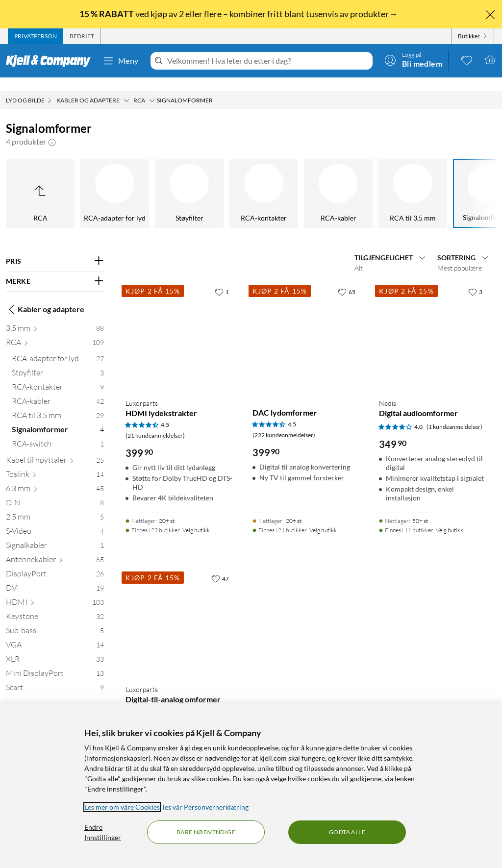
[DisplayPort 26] (55, 562)
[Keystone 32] (55, 605)
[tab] (36, 36)
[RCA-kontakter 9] (58, 375)
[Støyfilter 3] (58, 361)
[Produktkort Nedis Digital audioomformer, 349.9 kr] (433, 323)
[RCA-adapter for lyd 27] (58, 347)
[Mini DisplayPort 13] (55, 661)
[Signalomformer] (387, 180)
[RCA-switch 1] (58, 432)
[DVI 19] (55, 576)
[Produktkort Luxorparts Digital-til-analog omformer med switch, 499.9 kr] (179, 609)
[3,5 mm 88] (55, 316)
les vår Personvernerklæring (206, 807)
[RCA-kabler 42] (58, 389)
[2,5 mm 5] (55, 505)
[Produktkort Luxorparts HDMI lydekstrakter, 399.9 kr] (179, 323)
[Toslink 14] (55, 462)
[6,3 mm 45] (55, 477)
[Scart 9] (55, 676)
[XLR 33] (55, 647)
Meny (121, 61)
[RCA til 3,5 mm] (313, 180)
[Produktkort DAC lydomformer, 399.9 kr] (306, 323)
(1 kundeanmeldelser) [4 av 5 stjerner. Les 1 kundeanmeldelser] (454, 413)
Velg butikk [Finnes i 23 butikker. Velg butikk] (196, 516)
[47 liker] (220, 565)
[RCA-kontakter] (164, 180)
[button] (52, 128)
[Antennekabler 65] (55, 548)
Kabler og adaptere (45, 296)
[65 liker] (347, 278)
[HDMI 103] (55, 590)
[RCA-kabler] (238, 180)
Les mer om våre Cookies (122, 807)
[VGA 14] (55, 633)
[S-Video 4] (55, 519)
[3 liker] (475, 278)
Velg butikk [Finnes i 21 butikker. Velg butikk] (323, 516)
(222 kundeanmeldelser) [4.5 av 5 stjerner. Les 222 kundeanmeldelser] (284, 421)
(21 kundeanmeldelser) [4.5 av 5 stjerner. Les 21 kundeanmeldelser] (155, 422)
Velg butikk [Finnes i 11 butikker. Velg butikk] (450, 516)
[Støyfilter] (89, 180)
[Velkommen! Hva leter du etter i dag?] (268, 61)
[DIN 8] (55, 491)
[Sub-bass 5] (55, 619)
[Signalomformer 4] (58, 418)
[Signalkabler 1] (55, 533)
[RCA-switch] (462, 180)
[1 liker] (222, 278)
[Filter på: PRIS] (55, 248)
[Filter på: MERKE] (55, 268)
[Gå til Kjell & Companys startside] (51, 61)
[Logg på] (413, 60)
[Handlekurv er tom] (490, 60)
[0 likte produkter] (467, 60)
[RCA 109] (55, 331)
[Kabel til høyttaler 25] (55, 448)
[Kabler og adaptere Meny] (126, 87)
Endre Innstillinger (103, 832)
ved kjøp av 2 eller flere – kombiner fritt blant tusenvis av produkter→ (239, 14)
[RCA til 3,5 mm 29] (58, 404)
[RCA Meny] (152, 87)
